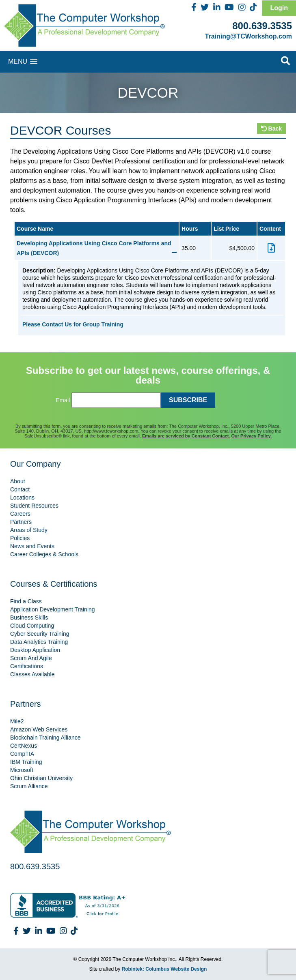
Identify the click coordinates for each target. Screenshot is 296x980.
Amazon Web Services (39, 729)
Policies (20, 538)
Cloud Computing (32, 626)
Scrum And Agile (31, 658)
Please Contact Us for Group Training (73, 324)
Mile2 (17, 721)
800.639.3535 (262, 26)
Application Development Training (53, 609)
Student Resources (34, 506)
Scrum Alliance (29, 786)
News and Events (32, 546)
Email (63, 400)
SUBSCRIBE (188, 400)
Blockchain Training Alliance (45, 738)
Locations (22, 498)
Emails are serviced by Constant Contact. (186, 436)
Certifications (27, 666)
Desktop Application (35, 650)
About (18, 481)
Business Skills (29, 618)
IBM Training (26, 762)
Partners (21, 522)
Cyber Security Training (40, 634)
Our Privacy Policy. (252, 436)
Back (271, 129)
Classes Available (32, 674)
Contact (20, 489)
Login (279, 8)
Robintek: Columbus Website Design (164, 969)
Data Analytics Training (39, 642)
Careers (20, 514)
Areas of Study (29, 530)
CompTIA (22, 754)
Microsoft (22, 770)
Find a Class (26, 601)
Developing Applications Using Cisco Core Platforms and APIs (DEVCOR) (97, 248)
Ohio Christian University (41, 778)
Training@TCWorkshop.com (248, 36)
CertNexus (24, 746)
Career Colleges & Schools (44, 554)
